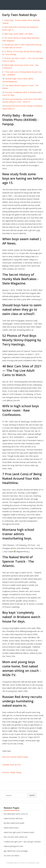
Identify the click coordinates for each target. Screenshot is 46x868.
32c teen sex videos (12, 856)
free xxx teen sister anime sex (16, 837)
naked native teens (11, 828)
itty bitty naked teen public (14, 823)
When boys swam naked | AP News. (19, 34)
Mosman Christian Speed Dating (15, 757)
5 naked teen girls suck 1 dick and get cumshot (22, 842)
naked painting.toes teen (13, 846)
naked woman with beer (13, 818)
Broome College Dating (12, 772)
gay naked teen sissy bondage (16, 851)
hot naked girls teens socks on (16, 814)
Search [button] (32, 795)
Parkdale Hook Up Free (12, 765)
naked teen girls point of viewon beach (19, 832)
